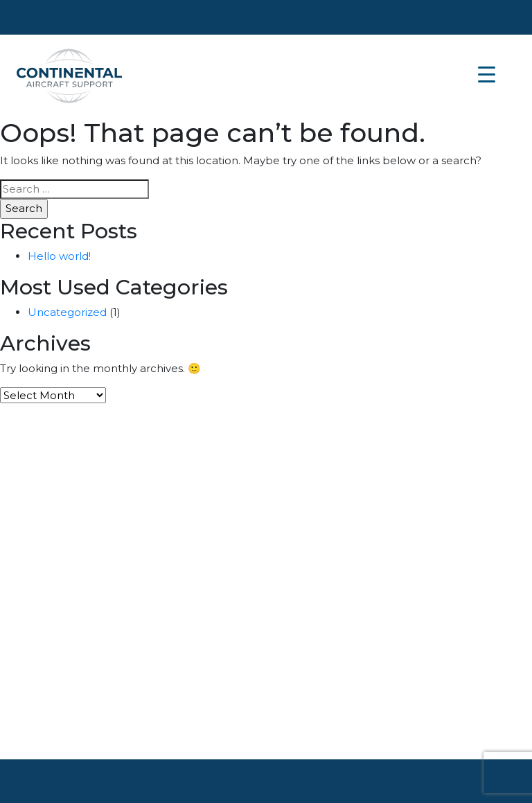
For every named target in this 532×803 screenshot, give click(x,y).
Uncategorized (67, 312)
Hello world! (59, 256)
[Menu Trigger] (487, 74)
